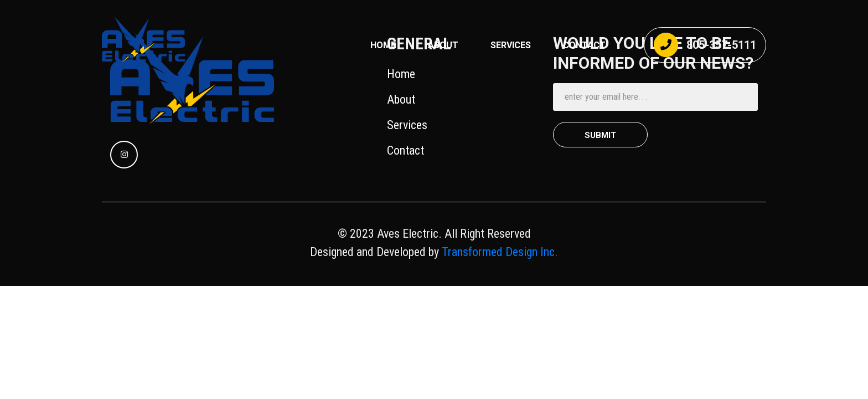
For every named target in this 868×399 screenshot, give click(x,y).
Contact (405, 150)
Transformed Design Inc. (498, 252)
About (443, 45)
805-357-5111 (705, 45)
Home (383, 45)
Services (407, 125)
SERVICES (511, 45)
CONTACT (584, 45)
